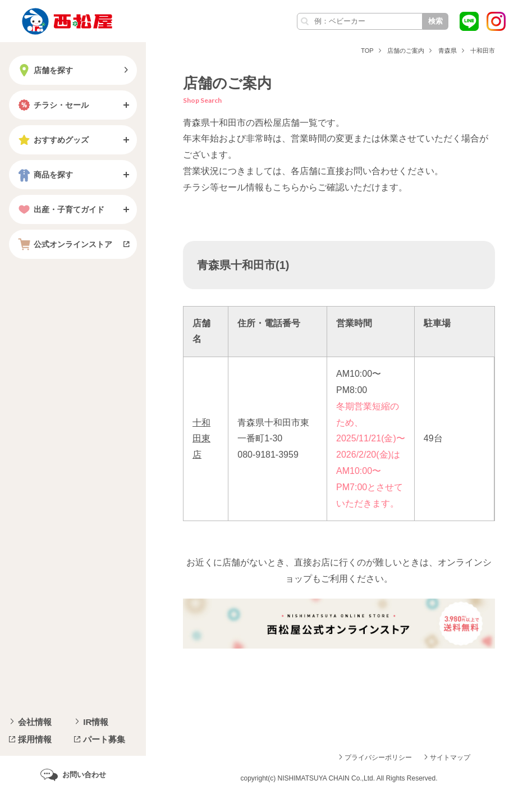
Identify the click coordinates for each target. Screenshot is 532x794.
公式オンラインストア (64, 244)
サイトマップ (450, 758)
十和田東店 (201, 439)
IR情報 (96, 722)
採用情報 (35, 739)
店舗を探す (44, 70)
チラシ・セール (52, 105)
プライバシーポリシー (378, 758)
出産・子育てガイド (60, 209)
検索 (435, 21)
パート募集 (104, 739)
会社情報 (35, 722)
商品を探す (44, 175)
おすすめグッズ (52, 140)
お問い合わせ (84, 775)
